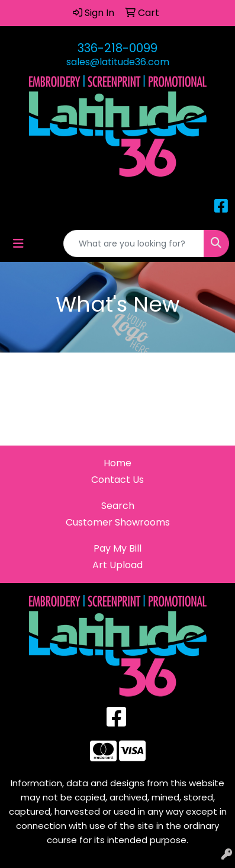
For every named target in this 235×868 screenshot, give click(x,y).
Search (118, 506)
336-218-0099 (117, 48)
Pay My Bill (117, 548)
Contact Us (117, 480)
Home (117, 463)
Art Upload (117, 565)
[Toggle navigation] (18, 244)
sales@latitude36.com (118, 62)
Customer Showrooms (118, 522)
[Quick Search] (134, 244)
